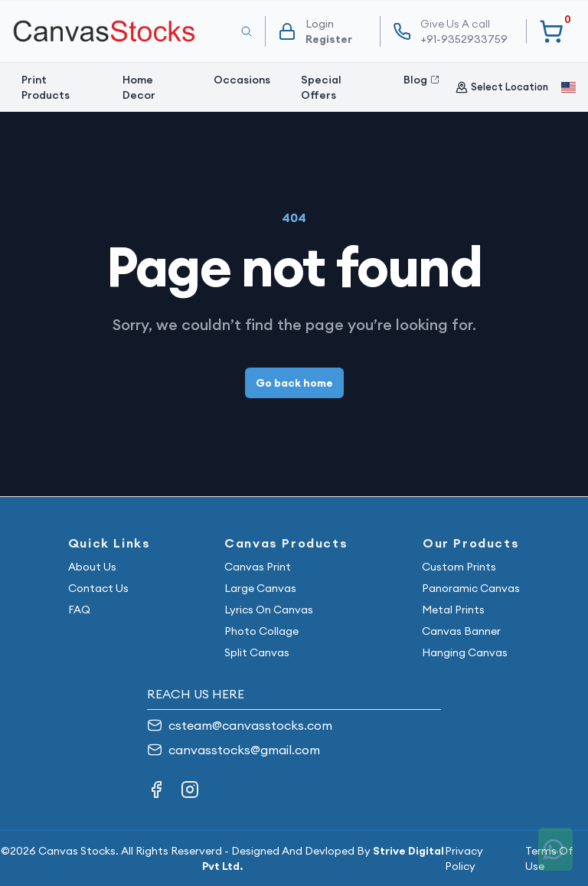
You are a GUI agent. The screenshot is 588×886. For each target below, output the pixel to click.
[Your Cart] (551, 31)
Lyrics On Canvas (269, 610)
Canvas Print (258, 567)
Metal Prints (453, 610)
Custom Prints (459, 567)
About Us (92, 567)
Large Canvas (260, 588)
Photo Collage (261, 631)
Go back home (294, 383)
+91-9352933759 (464, 31)
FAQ (79, 610)
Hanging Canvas (465, 652)
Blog (421, 80)
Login (320, 24)
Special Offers (321, 87)
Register (329, 39)
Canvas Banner (461, 631)
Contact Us (98, 588)
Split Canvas (257, 652)
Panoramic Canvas (471, 588)
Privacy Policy (464, 858)
